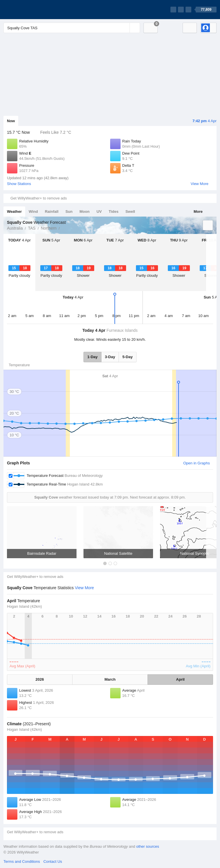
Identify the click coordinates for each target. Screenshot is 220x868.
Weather (14, 211)
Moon (84, 211)
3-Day (110, 357)
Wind (33, 211)
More (198, 211)
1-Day (92, 357)
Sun (69, 211)
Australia (15, 228)
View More (200, 184)
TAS (32, 228)
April (180, 679)
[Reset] (125, 28)
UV (99, 211)
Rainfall (52, 211)
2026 (40, 679)
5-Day (127, 357)
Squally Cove (63, 228)
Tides (114, 211)
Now (11, 121)
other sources (148, 846)
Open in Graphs (197, 463)
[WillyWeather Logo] (31, 10)
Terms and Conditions (22, 861)
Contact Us (53, 861)
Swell (130, 211)
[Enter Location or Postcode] (72, 28)
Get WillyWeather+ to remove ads (39, 198)
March (110, 679)
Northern (49, 228)
